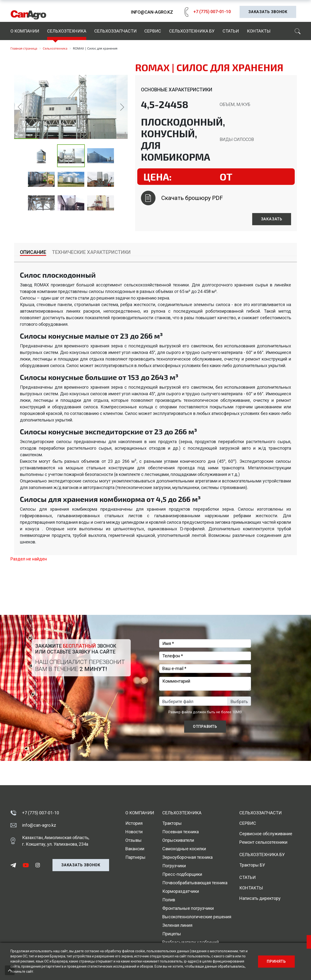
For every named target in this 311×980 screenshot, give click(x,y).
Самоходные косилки (184, 849)
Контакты (259, 31)
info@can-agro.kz (152, 12)
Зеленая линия (177, 925)
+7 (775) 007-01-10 (206, 12)
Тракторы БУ (252, 865)
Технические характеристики (91, 252)
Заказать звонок (268, 12)
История (134, 823)
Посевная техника (181, 832)
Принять (276, 961)
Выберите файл (178, 701)
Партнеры (135, 857)
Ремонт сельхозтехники (263, 842)
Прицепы (172, 934)
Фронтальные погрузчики (188, 908)
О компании (25, 31)
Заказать (272, 219)
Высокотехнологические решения (197, 917)
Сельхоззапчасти (115, 31)
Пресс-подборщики (182, 874)
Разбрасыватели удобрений (191, 942)
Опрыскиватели (178, 840)
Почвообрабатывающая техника (195, 883)
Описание (33, 252)
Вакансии (135, 849)
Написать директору (260, 898)
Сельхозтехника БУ (192, 31)
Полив (169, 900)
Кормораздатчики (181, 891)
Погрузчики (174, 866)
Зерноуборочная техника (187, 857)
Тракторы (172, 823)
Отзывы (134, 840)
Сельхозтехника (67, 31)
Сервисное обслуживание (266, 834)
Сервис (153, 31)
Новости (134, 832)
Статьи (231, 31)
